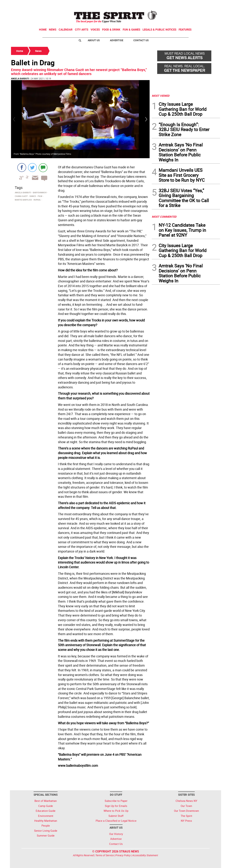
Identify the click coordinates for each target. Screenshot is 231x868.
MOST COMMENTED (164, 217)
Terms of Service (105, 855)
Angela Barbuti (20, 78)
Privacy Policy (123, 855)
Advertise (117, 40)
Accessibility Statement (145, 855)
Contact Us (141, 40)
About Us (94, 40)
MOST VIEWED (161, 96)
